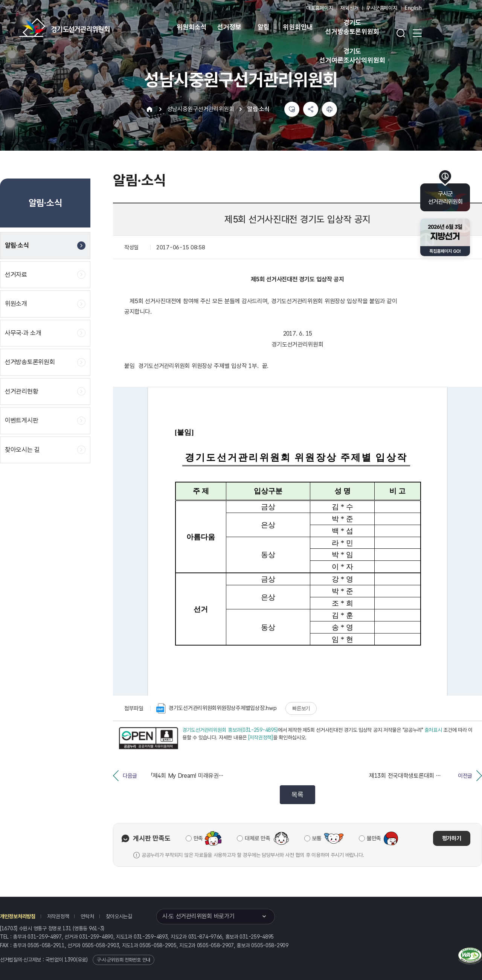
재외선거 (349, 8)
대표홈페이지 (320, 8)
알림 (264, 27)
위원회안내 (298, 27)
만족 (198, 838)
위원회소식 (191, 27)
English (413, 8)
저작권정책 (58, 916)
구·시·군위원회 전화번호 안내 (124, 960)
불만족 (374, 838)
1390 (70, 960)
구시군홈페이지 (382, 8)
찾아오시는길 (119, 916)
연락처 (87, 916)
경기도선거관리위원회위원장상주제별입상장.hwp (216, 708)
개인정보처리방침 (18, 916)
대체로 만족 (257, 838)
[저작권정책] (261, 737)
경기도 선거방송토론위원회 (352, 27)
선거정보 (229, 27)
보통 (317, 838)
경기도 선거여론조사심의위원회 (352, 56)
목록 (297, 795)
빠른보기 (301, 708)
